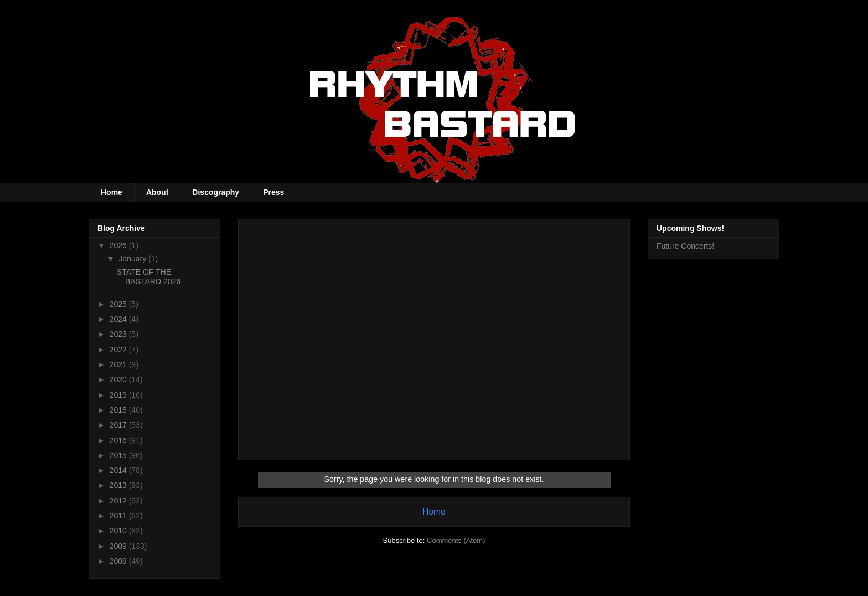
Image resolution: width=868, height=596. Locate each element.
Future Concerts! (685, 246)
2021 (119, 364)
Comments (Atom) (456, 540)
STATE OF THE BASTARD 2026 (149, 277)
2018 (119, 410)
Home (112, 192)
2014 (119, 470)
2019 (119, 395)
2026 (119, 245)
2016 (119, 440)
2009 (119, 546)
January (133, 259)
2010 (119, 531)
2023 (119, 334)
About (157, 192)
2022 (119, 350)
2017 (119, 425)
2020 (119, 379)
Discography (216, 192)
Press (273, 192)
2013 (119, 485)
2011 (119, 516)
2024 (119, 319)
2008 (119, 561)
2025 (119, 304)
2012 (119, 501)
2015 (119, 455)
